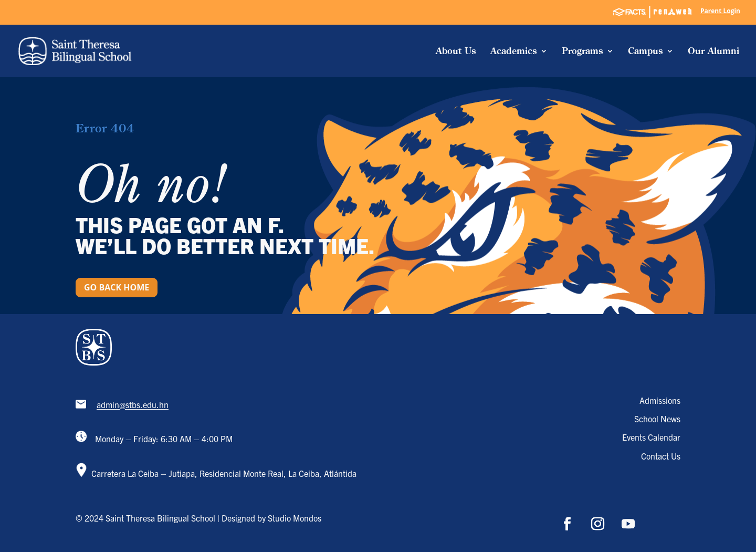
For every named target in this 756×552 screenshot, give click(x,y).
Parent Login (720, 12)
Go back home (117, 287)
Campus (645, 52)
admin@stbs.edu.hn (133, 405)
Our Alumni (713, 52)
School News (657, 419)
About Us (456, 52)
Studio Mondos (295, 518)
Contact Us (661, 456)
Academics (514, 52)
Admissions (660, 400)
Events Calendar (651, 437)
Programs (582, 52)
